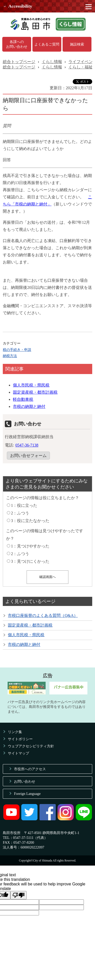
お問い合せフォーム (28, 456)
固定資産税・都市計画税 (35, 392)
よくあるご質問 (47, 44)
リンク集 (15, 732)
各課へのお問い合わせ (17, 44)
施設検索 (77, 44)
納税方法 (10, 356)
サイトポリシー (20, 739)
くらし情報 (52, 62)
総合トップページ (19, 62)
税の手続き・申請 (17, 350)
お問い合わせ (25, 781)
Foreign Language (27, 794)
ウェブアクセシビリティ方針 (31, 746)
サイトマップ (18, 753)
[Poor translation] (18, 895)
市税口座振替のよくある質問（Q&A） (43, 615)
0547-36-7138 (27, 445)
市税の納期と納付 (29, 406)
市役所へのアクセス (30, 769)
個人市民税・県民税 (31, 385)
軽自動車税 (23, 399)
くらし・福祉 (81, 67)
